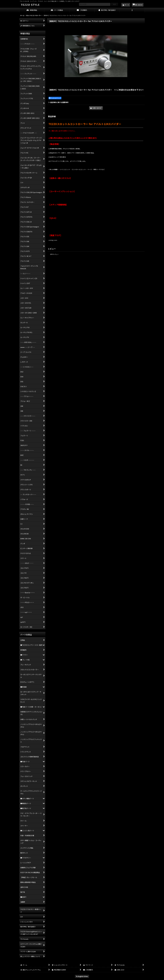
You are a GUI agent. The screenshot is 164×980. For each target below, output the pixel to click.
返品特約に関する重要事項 (58, 102)
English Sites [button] (82, 976)
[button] (132, 10)
